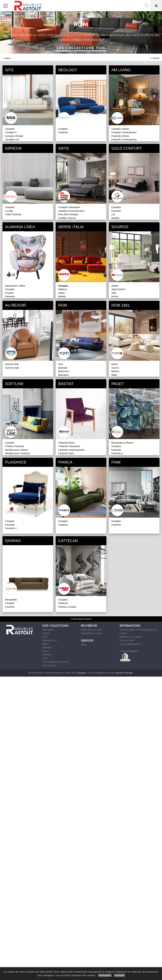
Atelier (84, 645)
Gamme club (12, 364)
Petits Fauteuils (13, 214)
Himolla (46, 633)
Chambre (47, 655)
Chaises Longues (67, 607)
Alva (61, 364)
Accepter (120, 975)
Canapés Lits (12, 139)
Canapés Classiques (69, 207)
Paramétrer (105, 975)
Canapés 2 (11, 132)
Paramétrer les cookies (130, 637)
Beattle (62, 296)
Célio (45, 637)
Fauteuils (63, 132)
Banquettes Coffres (15, 286)
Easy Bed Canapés (68, 214)
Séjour (45, 651)
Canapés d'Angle (14, 136)
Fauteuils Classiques (69, 446)
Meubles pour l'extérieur (18, 453)
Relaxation (47, 647)
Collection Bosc (66, 443)
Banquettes (11, 600)
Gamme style (12, 368)
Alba (114, 293)
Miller (114, 375)
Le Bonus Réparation (129, 651)
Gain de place (49, 665)
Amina (115, 296)
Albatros (63, 289)
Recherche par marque (92, 633)
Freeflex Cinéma (67, 218)
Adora (115, 364)
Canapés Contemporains (71, 211)
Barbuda (63, 368)
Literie (45, 658)
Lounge (9, 211)
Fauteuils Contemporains (71, 450)
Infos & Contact (127, 640)
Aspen (62, 293)
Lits (113, 214)
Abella (115, 286)
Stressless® (48, 630)
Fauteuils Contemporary (124, 139)
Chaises (9, 293)
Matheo (115, 371)
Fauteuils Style (66, 453)
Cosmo (115, 368)
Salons (8, 58)
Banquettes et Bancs (122, 443)
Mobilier (116, 218)
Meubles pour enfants (16, 450)
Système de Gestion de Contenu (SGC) (65, 673)
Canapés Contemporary (124, 132)
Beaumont (64, 371)
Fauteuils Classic (120, 136)
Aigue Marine (118, 289)
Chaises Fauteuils (14, 446)
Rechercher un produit (91, 630)
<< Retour (155, 58)
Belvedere (64, 375)
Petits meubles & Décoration (56, 662)
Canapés (10, 129)
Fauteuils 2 (117, 453)
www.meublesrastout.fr (130, 644)
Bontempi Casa (50, 640)
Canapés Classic (120, 129)
